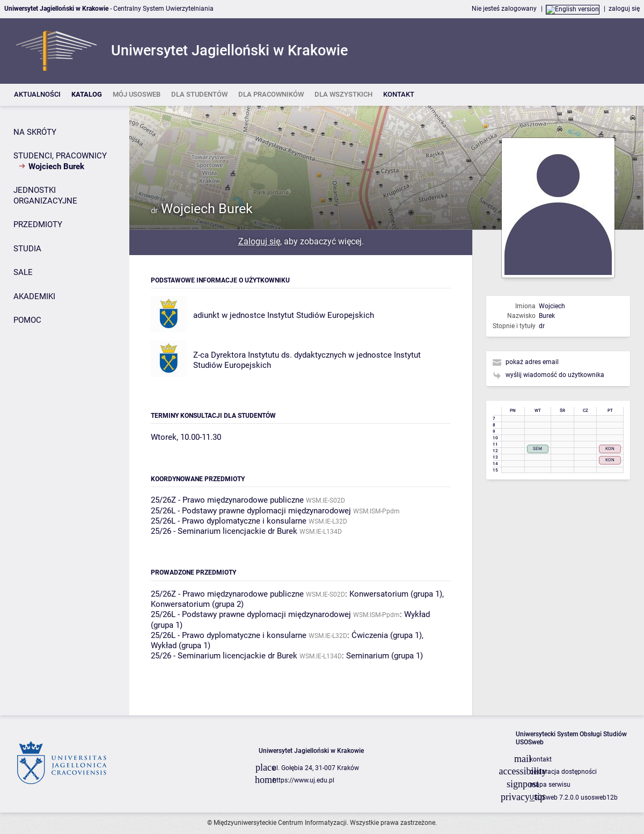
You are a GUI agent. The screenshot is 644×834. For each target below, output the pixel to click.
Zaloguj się (259, 241)
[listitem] (37, 95)
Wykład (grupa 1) (181, 646)
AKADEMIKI (34, 296)
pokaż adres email (532, 362)
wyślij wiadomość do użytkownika (555, 375)
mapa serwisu (550, 785)
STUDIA (27, 249)
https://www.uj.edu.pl (303, 780)
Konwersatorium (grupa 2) (197, 604)
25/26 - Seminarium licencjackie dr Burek (224, 531)
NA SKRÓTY (35, 132)
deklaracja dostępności (563, 772)
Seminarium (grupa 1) (385, 656)
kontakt (541, 759)
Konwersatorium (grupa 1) (396, 594)
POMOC (27, 320)
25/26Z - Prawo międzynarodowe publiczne (227, 500)
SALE (23, 272)
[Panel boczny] (65, 411)
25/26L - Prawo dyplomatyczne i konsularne (229, 521)
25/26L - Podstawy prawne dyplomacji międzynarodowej (251, 511)
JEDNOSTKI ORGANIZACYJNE (45, 195)
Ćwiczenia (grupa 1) (387, 635)
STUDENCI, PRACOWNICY (60, 156)
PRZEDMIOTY (38, 224)
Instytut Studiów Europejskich (321, 315)
